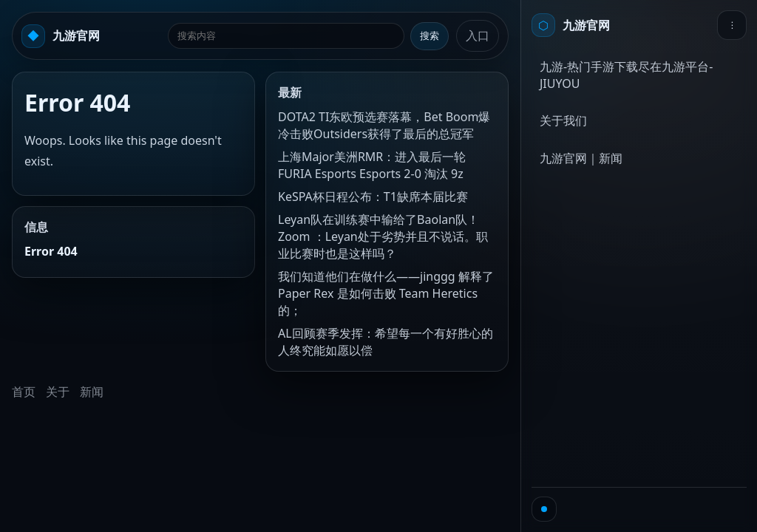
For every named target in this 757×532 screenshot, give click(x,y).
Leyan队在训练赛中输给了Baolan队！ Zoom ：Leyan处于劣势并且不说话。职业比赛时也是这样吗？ (383, 236)
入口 (478, 35)
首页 (24, 392)
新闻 (92, 392)
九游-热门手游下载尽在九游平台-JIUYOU (626, 75)
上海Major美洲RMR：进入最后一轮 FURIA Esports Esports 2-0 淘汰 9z (372, 165)
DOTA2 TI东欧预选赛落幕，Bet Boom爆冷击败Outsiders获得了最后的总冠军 (384, 125)
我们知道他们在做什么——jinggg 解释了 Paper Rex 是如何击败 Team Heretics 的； (386, 293)
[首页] (571, 25)
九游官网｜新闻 (581, 158)
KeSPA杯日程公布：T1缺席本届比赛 (373, 197)
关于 (58, 392)
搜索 (430, 36)
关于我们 (563, 120)
